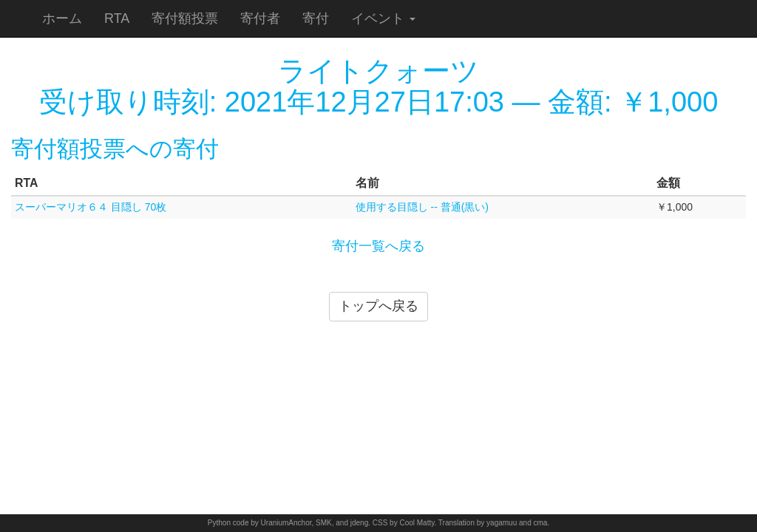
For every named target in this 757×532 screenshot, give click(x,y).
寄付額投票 (185, 18)
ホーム (62, 18)
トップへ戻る (378, 306)
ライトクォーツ (378, 71)
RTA (117, 18)
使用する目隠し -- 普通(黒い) (422, 207)
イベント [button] (383, 18)
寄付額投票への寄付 (115, 149)
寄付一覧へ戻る (378, 246)
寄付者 (260, 18)
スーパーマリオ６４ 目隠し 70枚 (91, 207)
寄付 (316, 18)
